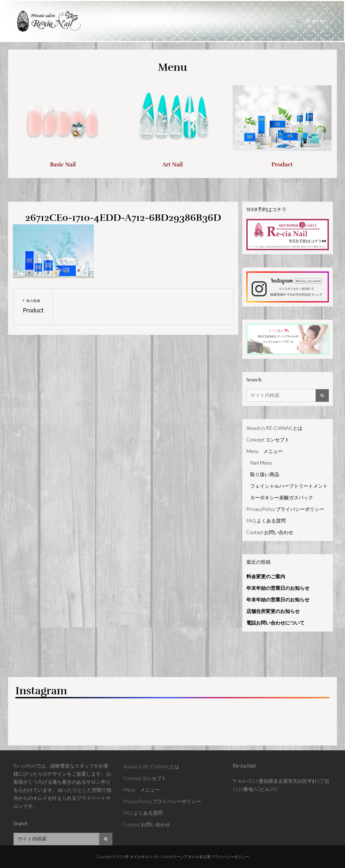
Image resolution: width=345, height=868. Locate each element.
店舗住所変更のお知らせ (273, 611)
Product (282, 165)
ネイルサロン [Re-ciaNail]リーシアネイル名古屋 (170, 857)
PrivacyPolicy (285, 509)
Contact (270, 532)
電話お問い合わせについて (275, 623)
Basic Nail (63, 165)
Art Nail (172, 165)
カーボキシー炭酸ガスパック (282, 497)
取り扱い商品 (265, 474)
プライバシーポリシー (230, 857)
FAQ (266, 521)
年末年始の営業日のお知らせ (278, 588)
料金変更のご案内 (266, 576)
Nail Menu (261, 463)
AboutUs (274, 428)
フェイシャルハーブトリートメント (289, 486)
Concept (268, 440)
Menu (265, 451)
